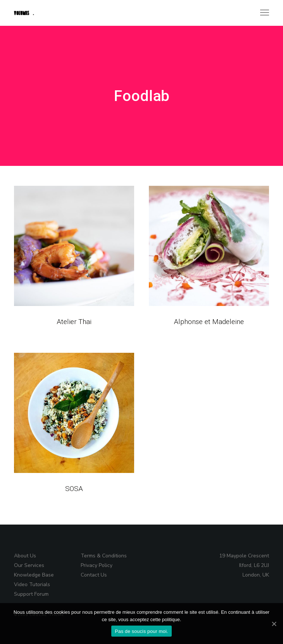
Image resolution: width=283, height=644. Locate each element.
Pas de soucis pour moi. (141, 631)
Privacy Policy (97, 565)
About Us (25, 556)
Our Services (29, 565)
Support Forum (31, 594)
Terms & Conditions (104, 556)
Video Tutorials (32, 584)
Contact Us (94, 575)
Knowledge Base (34, 575)
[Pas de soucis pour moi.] (274, 624)
